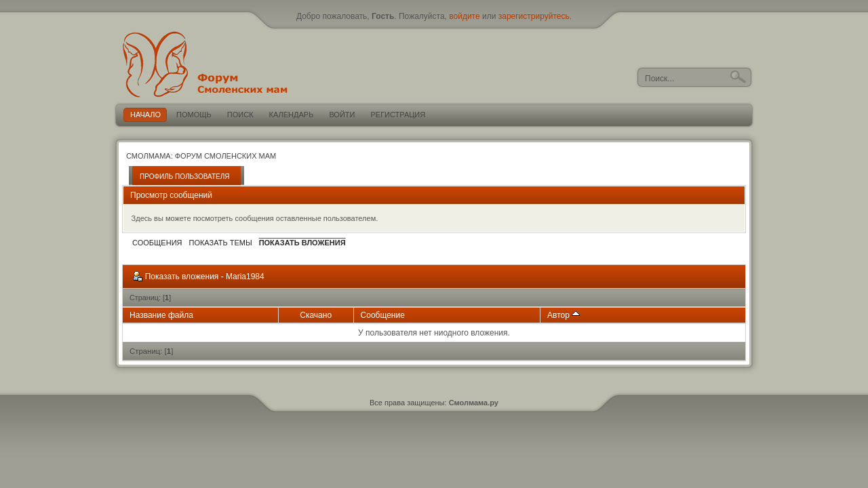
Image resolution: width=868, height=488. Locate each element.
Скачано (316, 315)
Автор (564, 315)
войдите (464, 16)
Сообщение (383, 315)
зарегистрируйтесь (534, 16)
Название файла (161, 315)
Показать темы (220, 243)
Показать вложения (302, 243)
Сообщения (157, 243)
